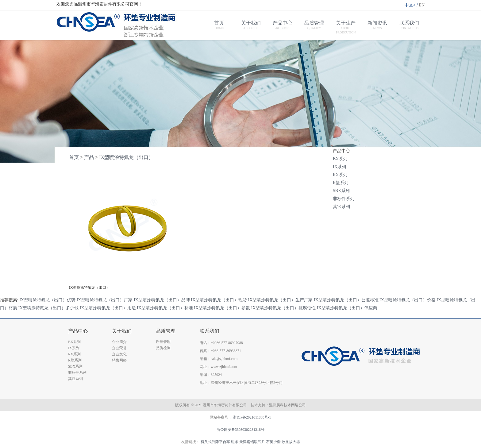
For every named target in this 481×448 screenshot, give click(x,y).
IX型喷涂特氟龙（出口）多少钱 (49, 308)
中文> (412, 5)
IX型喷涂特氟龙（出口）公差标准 (346, 300)
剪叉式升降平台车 (215, 442)
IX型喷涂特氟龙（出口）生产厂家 (281, 300)
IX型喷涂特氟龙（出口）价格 (408, 300)
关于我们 (122, 331)
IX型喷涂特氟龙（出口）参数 (222, 308)
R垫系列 (341, 183)
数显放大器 (291, 442)
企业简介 (119, 342)
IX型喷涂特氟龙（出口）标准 (165, 308)
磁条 (235, 442)
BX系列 (340, 159)
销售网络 (119, 360)
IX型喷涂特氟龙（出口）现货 (219, 300)
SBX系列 (341, 191)
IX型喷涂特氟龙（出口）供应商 (347, 308)
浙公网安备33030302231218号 (240, 430)
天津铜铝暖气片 (252, 442)
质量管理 (163, 342)
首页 (74, 157)
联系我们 (210, 331)
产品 (89, 157)
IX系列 (339, 167)
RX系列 (340, 175)
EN (422, 5)
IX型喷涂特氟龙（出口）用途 (108, 308)
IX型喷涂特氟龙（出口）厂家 (105, 300)
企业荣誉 (119, 348)
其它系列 (341, 207)
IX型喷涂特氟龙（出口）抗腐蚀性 (284, 308)
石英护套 (273, 442)
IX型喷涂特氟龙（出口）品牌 (162, 300)
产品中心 (78, 331)
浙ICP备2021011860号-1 (252, 417)
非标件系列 (344, 199)
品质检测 (163, 348)
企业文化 (119, 354)
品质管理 (166, 331)
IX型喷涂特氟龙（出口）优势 (47, 300)
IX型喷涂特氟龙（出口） (126, 157)
